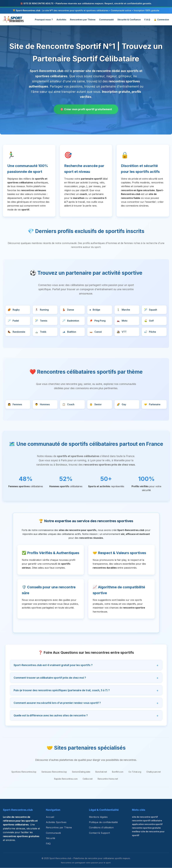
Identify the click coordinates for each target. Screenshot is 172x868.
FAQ (48, 844)
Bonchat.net (101, 772)
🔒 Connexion (161, 20)
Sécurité (51, 838)
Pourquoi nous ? (44, 20)
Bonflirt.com (118, 772)
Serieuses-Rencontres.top (54, 772)
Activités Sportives (56, 822)
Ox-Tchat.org (135, 772)
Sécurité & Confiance (129, 20)
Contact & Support (99, 833)
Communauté (106, 20)
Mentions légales (98, 817)
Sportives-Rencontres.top (24, 772)
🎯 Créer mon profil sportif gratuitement (86, 109)
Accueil (50, 817)
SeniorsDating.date (81, 772)
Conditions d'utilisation (101, 828)
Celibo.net (88, 779)
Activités (61, 20)
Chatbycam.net (154, 772)
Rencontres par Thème (83, 20)
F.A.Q (147, 20)
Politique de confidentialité (103, 822)
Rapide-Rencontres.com (66, 779)
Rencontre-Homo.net (108, 779)
